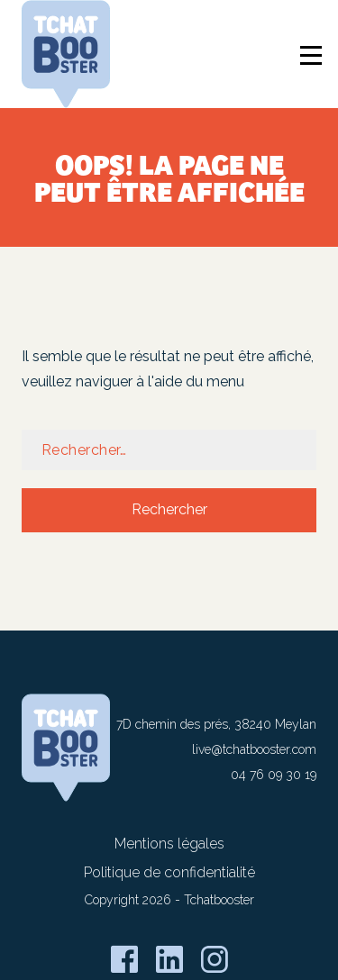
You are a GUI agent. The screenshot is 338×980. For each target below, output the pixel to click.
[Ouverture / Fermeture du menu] (314, 58)
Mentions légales (169, 844)
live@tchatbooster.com (254, 749)
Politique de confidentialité (169, 872)
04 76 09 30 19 (274, 775)
